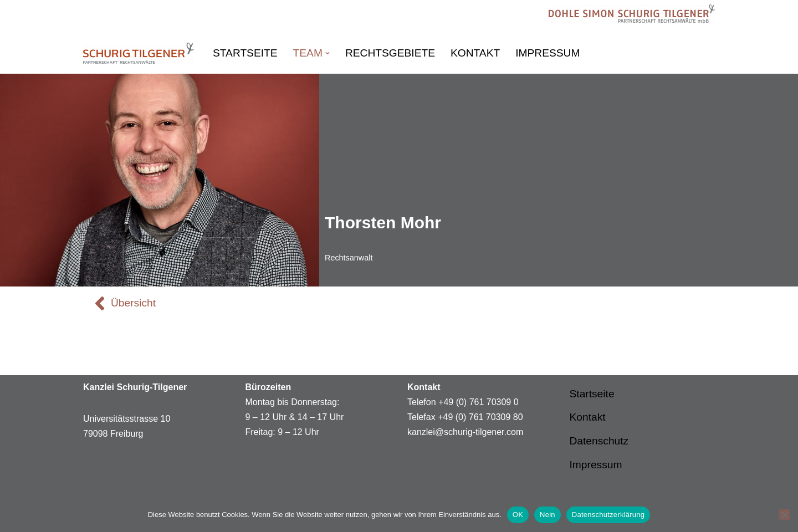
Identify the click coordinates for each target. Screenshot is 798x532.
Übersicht (133, 303)
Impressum (548, 53)
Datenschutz (599, 441)
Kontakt (475, 53)
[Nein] (784, 515)
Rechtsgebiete (390, 53)
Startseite (245, 53)
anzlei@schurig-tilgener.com (467, 432)
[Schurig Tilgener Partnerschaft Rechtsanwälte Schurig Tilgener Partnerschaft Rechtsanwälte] (139, 53)
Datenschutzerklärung (608, 515)
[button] (328, 53)
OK (518, 515)
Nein (548, 515)
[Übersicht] (100, 303)
